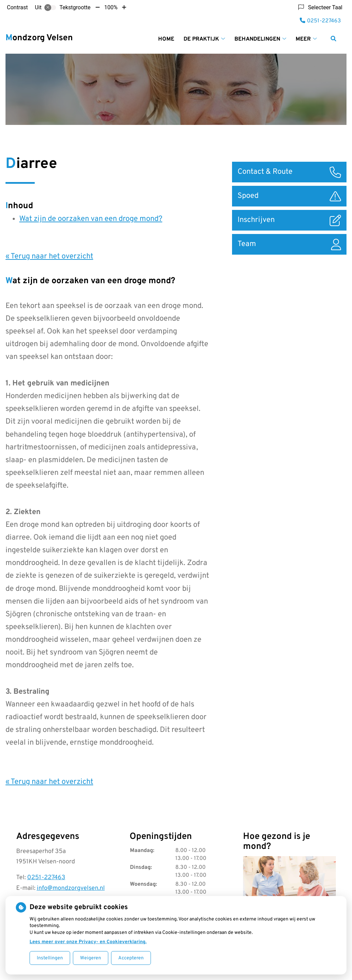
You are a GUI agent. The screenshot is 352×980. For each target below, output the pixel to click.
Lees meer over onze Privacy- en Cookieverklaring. (88, 942)
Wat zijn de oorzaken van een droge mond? (91, 219)
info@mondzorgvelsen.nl (71, 888)
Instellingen (50, 958)
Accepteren (131, 958)
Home (166, 39)
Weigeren (91, 958)
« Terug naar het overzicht (49, 257)
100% (111, 7)
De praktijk (201, 39)
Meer (303, 39)
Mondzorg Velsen (39, 38)
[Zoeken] (333, 39)
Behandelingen (257, 39)
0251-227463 (46, 878)
